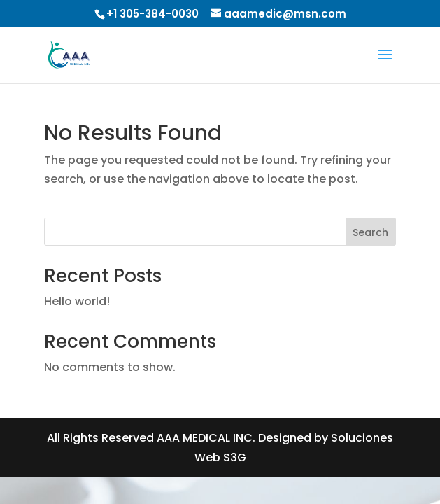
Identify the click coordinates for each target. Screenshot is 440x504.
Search (370, 232)
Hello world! (77, 301)
